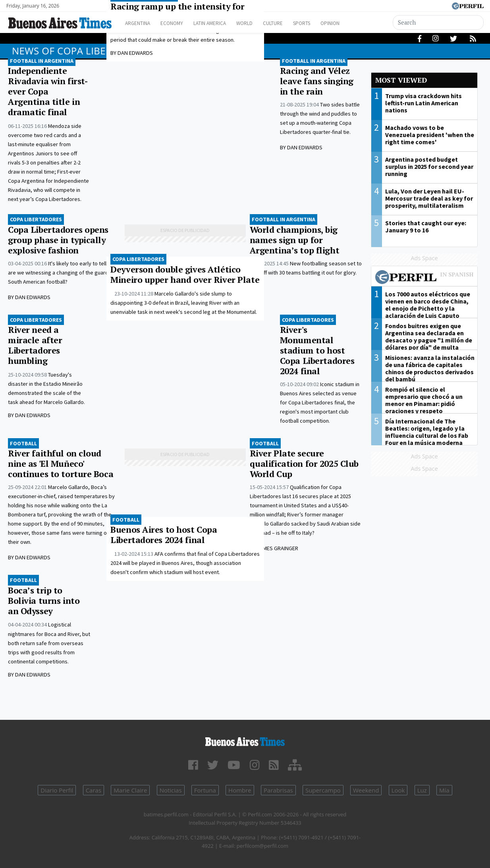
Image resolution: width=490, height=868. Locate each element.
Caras (94, 790)
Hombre (240, 790)
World (260, 23)
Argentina (140, 23)
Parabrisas (278, 790)
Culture (292, 23)
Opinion (357, 23)
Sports (325, 23)
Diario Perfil (57, 790)
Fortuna (205, 790)
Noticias (171, 790)
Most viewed (401, 80)
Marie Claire (130, 790)
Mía (444, 790)
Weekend (366, 790)
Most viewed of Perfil (424, 278)
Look (398, 790)
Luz (422, 790)
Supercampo (323, 790)
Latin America (221, 23)
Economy (178, 23)
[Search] (438, 22)
